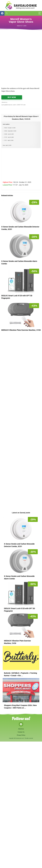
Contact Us (21, 732)
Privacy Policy (21, 735)
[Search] (7, 13)
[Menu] (40, 13)
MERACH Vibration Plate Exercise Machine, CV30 (21, 330)
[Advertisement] (21, 63)
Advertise (21, 729)
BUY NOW (12, 97)
